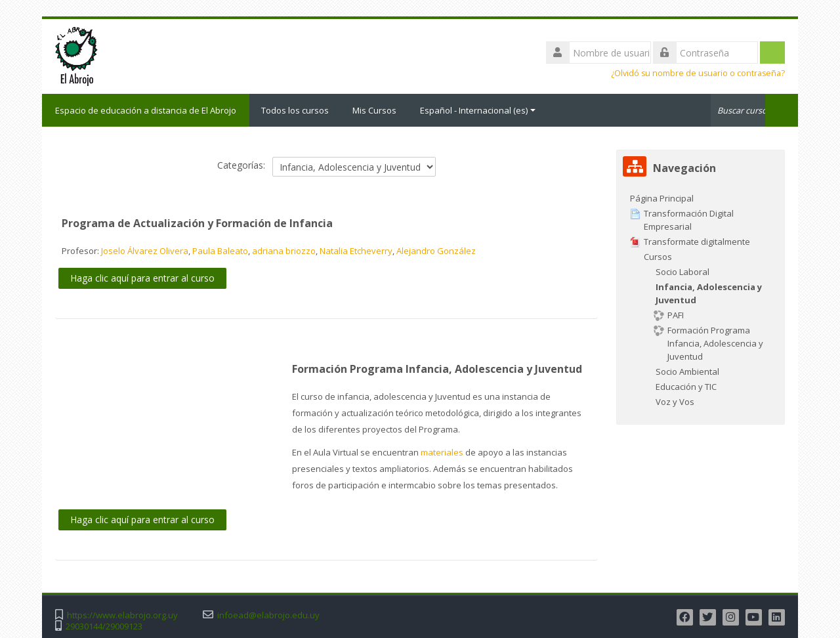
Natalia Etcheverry (356, 251)
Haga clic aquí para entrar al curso (142, 278)
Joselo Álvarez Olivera (145, 251)
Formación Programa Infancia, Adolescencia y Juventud (437, 369)
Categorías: (241, 165)
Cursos (658, 257)
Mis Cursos (374, 110)
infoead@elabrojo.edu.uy (268, 615)
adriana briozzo (284, 251)
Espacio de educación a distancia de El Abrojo (146, 110)
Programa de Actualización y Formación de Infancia (197, 223)
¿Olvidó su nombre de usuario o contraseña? (698, 73)
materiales (442, 452)
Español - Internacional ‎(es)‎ (478, 110)
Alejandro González (436, 251)
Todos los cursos (295, 110)
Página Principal (662, 198)
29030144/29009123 (104, 627)
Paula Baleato (220, 251)
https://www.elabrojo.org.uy (122, 615)
